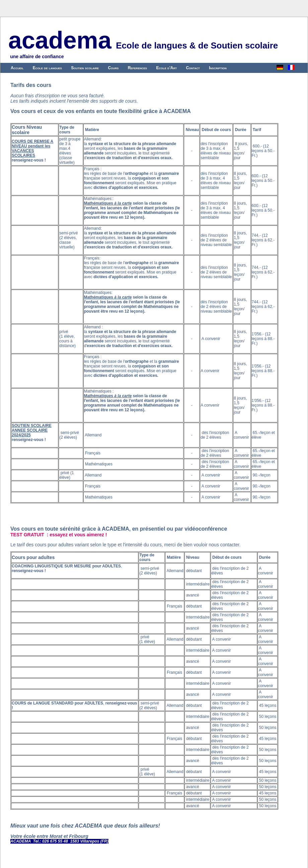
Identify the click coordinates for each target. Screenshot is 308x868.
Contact (193, 68)
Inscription (218, 68)
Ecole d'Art (167, 68)
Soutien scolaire (85, 68)
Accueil (17, 68)
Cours (113, 68)
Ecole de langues (47, 68)
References (138, 68)
